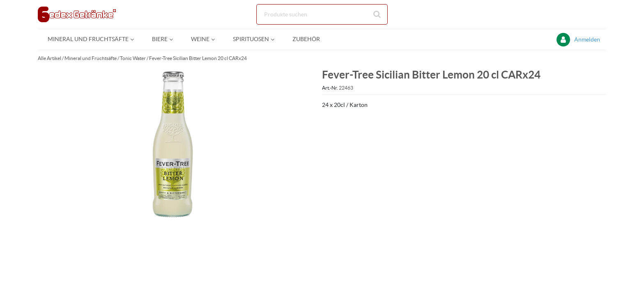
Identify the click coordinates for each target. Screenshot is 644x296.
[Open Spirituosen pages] (276, 39)
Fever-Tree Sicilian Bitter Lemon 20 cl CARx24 (198, 58)
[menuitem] (90, 39)
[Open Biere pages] (174, 39)
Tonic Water (133, 58)
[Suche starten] (377, 14)
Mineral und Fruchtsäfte (91, 58)
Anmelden (587, 39)
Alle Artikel (49, 58)
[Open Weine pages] (216, 39)
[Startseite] (77, 14)
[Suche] (322, 14)
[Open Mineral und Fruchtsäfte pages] (135, 39)
